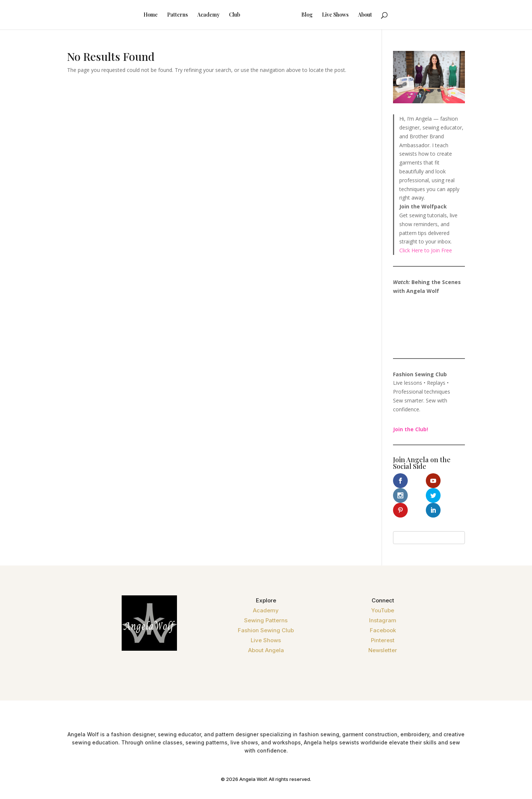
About (375, 15)
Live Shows (345, 15)
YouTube (383, 596)
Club (225, 15)
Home (141, 15)
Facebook (383, 615)
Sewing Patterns (266, 606)
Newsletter (383, 635)
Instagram (383, 606)
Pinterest (383, 625)
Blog (317, 15)
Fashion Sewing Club (266, 615)
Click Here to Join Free (426, 250)
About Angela (266, 635)
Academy (199, 15)
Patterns (168, 15)
